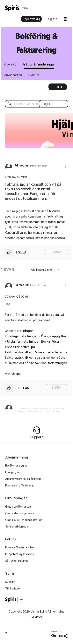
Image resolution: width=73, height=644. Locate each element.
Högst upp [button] (6, 633)
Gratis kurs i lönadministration (24, 520)
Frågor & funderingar (39, 64)
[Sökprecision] (54, 104)
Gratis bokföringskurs (18, 507)
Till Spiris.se (12, 588)
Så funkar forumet (17, 561)
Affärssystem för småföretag (23, 479)
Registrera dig (31, 19)
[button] (65, 166)
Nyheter (34, 75)
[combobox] (36, 104)
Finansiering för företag (20, 485)
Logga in (52, 19)
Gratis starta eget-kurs (20, 513)
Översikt (10, 64)
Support (10, 582)
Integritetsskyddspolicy (20, 554)
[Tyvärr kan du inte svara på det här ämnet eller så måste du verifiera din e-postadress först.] (42, 409)
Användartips (13, 75)
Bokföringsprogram (17, 465)
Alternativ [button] (58, 88)
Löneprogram (13, 472)
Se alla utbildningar (17, 526)
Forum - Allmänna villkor (20, 547)
